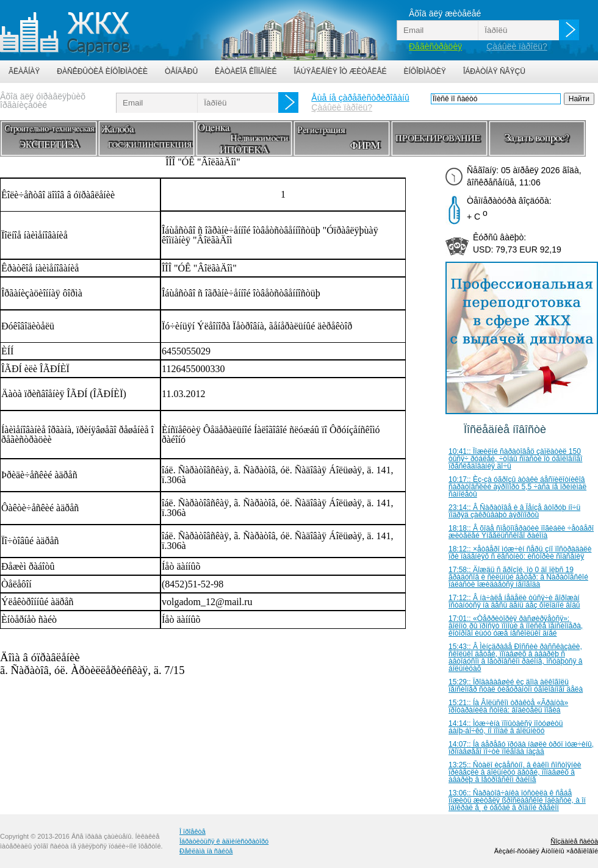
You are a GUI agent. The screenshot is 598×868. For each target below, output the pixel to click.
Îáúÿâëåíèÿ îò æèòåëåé (340, 71)
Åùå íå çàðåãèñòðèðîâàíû (360, 98)
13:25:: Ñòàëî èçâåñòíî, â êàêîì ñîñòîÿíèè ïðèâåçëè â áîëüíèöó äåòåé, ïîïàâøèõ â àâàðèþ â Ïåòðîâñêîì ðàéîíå (515, 772)
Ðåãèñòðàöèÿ (435, 46)
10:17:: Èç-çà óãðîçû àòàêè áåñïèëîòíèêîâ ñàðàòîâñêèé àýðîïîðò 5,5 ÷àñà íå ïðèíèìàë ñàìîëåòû (517, 487)
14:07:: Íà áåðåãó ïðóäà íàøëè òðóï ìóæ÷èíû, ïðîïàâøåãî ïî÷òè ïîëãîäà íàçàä (521, 748)
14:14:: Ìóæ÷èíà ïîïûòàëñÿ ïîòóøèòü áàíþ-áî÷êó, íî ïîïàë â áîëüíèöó (506, 727)
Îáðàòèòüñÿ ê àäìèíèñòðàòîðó (224, 841)
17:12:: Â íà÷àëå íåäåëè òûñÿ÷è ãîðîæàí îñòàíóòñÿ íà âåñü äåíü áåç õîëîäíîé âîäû (514, 601)
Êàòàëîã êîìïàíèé (246, 71)
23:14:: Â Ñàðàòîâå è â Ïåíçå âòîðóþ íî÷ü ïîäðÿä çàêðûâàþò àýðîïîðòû (514, 511)
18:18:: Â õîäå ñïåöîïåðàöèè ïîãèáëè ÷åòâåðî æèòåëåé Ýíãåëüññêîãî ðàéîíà (521, 532)
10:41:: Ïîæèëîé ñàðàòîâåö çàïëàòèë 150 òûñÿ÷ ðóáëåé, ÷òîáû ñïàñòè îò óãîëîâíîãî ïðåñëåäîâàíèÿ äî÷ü (515, 459)
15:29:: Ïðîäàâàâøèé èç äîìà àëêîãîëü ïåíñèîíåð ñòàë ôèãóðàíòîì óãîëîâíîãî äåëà (516, 686)
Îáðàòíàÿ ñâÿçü (494, 71)
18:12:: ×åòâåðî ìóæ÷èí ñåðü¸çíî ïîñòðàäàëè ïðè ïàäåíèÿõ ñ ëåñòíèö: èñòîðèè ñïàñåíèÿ (520, 553)
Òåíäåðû (181, 71)
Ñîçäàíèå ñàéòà (574, 841)
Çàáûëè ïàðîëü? (517, 46)
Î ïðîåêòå (193, 831)
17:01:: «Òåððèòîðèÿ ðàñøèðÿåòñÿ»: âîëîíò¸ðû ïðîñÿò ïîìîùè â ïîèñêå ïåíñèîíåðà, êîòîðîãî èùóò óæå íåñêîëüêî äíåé (516, 626)
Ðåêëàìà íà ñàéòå (206, 851)
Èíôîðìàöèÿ (425, 71)
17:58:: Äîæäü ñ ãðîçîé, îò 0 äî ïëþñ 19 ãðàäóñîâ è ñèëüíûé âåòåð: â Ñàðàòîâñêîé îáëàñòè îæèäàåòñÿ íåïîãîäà (518, 577)
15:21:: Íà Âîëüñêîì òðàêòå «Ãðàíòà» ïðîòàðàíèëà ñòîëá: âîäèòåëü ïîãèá (508, 706)
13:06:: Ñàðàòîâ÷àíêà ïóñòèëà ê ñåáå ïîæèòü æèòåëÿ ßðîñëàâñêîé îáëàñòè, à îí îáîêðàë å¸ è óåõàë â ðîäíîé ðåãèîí (517, 800)
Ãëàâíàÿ (24, 71)
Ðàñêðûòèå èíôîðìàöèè (102, 71)
